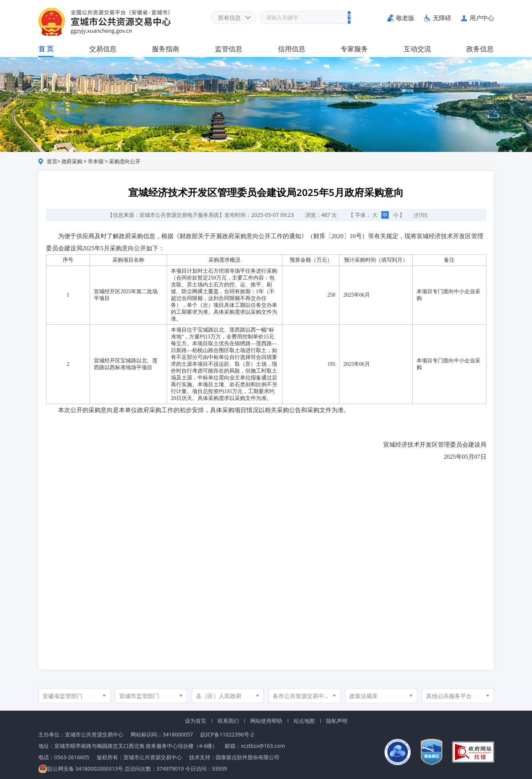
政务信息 (480, 49)
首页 (52, 161)
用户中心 (482, 18)
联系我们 (228, 721)
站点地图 (304, 721)
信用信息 (292, 49)
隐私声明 (337, 721)
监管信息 (229, 49)
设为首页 (196, 721)
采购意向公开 (125, 161)
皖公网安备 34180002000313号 (81, 769)
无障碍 (442, 18)
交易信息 (103, 49)
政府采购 (72, 161)
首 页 (46, 49)
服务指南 (166, 49)
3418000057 (178, 734)
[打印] (421, 215)
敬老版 (405, 18)
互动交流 (417, 49)
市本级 (96, 161)
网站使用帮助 (266, 721)
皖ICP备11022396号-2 (227, 734)
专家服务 (354, 49)
